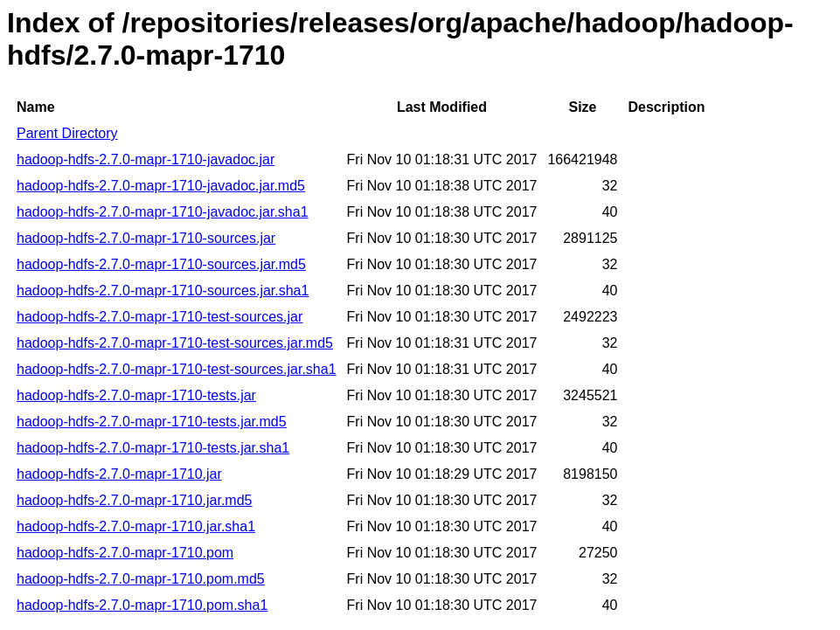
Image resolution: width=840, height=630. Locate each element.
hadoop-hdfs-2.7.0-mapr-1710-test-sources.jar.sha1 (177, 369)
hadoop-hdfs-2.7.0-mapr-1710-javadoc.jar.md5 (161, 186)
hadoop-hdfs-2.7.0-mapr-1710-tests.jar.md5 (152, 422)
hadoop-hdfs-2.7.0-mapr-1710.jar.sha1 (136, 526)
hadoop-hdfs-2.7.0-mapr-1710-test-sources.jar (160, 317)
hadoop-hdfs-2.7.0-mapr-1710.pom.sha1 (142, 605)
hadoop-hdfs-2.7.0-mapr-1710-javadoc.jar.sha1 (163, 212)
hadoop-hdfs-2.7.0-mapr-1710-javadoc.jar (146, 159)
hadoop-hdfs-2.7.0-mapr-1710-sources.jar (146, 238)
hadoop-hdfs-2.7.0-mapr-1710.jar (119, 474)
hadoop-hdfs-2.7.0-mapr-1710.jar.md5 (135, 500)
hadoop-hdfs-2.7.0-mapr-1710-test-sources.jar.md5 (175, 343)
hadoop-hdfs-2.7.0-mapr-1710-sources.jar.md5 (161, 264)
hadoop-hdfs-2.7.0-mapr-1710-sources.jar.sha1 (163, 291)
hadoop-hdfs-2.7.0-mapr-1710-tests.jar (136, 395)
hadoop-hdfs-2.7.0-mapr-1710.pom (125, 553)
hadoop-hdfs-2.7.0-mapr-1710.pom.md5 (141, 579)
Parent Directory (67, 133)
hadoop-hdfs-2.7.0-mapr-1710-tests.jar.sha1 (153, 448)
